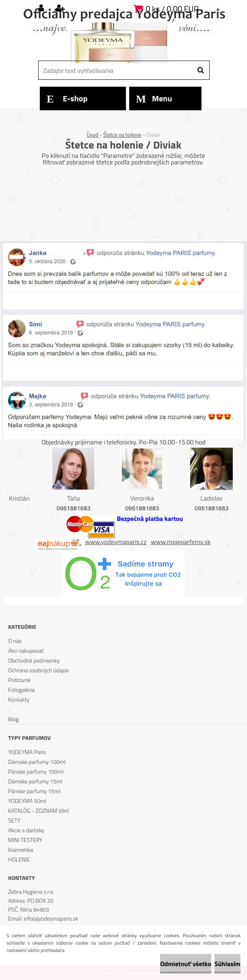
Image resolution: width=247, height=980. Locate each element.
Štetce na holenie (122, 135)
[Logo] (122, 43)
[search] (200, 70)
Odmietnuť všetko (186, 964)
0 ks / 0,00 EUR (172, 9)
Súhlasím (227, 964)
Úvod (92, 135)
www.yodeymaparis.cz (116, 542)
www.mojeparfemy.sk (181, 542)
